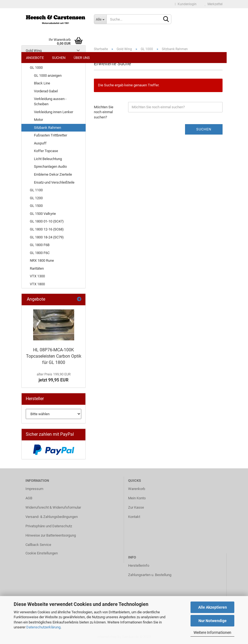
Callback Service (38, 545)
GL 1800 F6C (40, 253)
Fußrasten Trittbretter (51, 135)
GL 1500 (36, 206)
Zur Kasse (136, 507)
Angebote (35, 58)
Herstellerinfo (139, 565)
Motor (38, 120)
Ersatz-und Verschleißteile (54, 182)
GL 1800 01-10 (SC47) (47, 221)
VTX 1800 (37, 284)
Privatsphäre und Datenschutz (49, 526)
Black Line (42, 83)
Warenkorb (137, 489)
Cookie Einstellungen (42, 553)
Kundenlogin (186, 4)
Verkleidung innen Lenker (54, 112)
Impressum (34, 489)
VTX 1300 (37, 276)
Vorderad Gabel (46, 91)
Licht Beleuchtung (48, 159)
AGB (29, 498)
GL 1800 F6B (40, 245)
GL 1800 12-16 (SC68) (47, 229)
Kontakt (134, 517)
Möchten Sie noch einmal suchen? (104, 112)
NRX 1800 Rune (42, 260)
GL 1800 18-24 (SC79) (47, 237)
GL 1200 (36, 198)
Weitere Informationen (212, 632)
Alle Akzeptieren (213, 607)
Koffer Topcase (46, 151)
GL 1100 (36, 190)
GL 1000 (36, 68)
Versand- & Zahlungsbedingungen (52, 517)
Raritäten (37, 268)
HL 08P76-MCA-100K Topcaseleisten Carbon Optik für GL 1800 (54, 356)
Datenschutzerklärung (43, 627)
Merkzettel (214, 4)
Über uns (82, 58)
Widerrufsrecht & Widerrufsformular (53, 507)
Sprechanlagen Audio (50, 166)
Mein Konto (137, 498)
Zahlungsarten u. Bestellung (150, 575)
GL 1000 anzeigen (48, 75)
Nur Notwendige (213, 621)
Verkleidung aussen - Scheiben (50, 101)
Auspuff (40, 143)
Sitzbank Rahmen (47, 128)
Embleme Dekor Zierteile (53, 174)
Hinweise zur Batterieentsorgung (51, 535)
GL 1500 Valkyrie (43, 214)
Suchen (59, 58)
